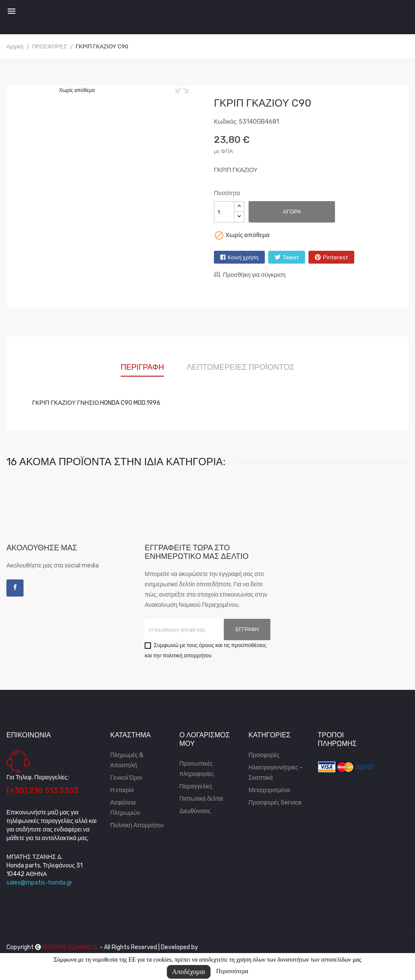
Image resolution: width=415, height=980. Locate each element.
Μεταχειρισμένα (269, 790)
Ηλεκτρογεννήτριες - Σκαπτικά (276, 773)
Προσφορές (264, 755)
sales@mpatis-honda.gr (39, 883)
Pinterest (335, 257)
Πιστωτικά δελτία (201, 799)
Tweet (291, 257)
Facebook (15, 588)
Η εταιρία (122, 790)
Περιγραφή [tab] (142, 367)
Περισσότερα (232, 971)
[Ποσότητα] (224, 212)
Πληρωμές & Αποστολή (127, 760)
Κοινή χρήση (243, 257)
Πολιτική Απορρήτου (137, 825)
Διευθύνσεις (195, 811)
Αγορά (292, 212)
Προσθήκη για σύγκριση (250, 275)
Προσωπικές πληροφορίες (197, 769)
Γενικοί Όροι (126, 778)
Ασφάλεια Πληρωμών (125, 808)
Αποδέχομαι (189, 972)
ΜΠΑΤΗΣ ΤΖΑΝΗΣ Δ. (70, 947)
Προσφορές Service (275, 803)
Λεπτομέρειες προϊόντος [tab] (240, 367)
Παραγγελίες (196, 786)
